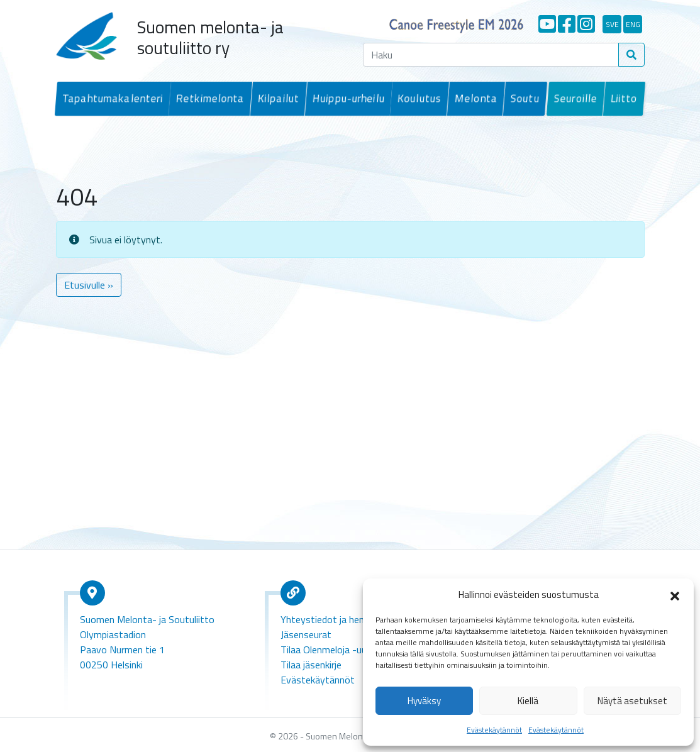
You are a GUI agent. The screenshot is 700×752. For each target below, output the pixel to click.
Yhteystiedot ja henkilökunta (341, 618)
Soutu (521, 98)
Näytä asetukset (632, 701)
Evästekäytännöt (494, 730)
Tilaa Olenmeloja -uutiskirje (337, 648)
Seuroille (576, 98)
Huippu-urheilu (346, 98)
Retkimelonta (209, 98)
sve (612, 24)
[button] (675, 595)
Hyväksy (424, 701)
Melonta (473, 98)
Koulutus (417, 98)
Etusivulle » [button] (89, 284)
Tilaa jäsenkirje (311, 663)
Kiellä (528, 701)
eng (633, 24)
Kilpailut (276, 98)
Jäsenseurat (306, 633)
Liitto (623, 98)
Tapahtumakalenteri (111, 98)
